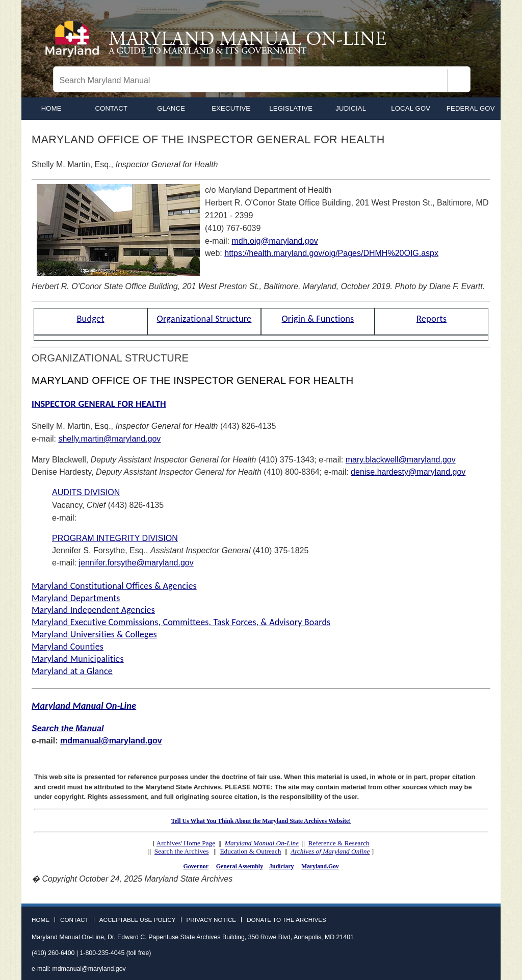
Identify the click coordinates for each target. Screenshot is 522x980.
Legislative (291, 108)
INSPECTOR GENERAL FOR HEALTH (99, 404)
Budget (90, 318)
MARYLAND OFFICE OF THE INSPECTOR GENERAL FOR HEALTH (192, 380)
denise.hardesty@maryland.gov (408, 472)
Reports (432, 318)
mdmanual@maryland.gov (111, 741)
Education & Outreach (250, 851)
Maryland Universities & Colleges (94, 634)
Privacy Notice (212, 920)
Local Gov (411, 108)
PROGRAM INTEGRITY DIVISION (115, 538)
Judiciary (281, 866)
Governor (195, 866)
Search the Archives (182, 851)
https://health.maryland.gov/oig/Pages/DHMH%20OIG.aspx (331, 253)
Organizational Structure (204, 318)
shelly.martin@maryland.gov (109, 439)
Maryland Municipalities (78, 659)
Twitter (463, 925)
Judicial (351, 108)
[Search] (459, 81)
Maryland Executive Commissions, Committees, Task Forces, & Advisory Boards (181, 622)
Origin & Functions (318, 318)
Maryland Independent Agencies (93, 610)
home (51, 108)
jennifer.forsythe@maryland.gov (136, 563)
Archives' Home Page (186, 843)
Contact (111, 108)
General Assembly (240, 866)
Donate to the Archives (286, 920)
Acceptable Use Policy (138, 920)
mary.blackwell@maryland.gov (401, 460)
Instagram (482, 925)
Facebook (445, 925)
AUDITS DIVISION (86, 492)
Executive (231, 108)
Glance (171, 108)
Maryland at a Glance (72, 671)
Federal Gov (471, 108)
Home (41, 920)
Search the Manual (68, 728)
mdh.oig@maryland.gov (275, 241)
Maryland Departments (76, 598)
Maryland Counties (68, 647)
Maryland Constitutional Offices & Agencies (114, 586)
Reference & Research (339, 843)
